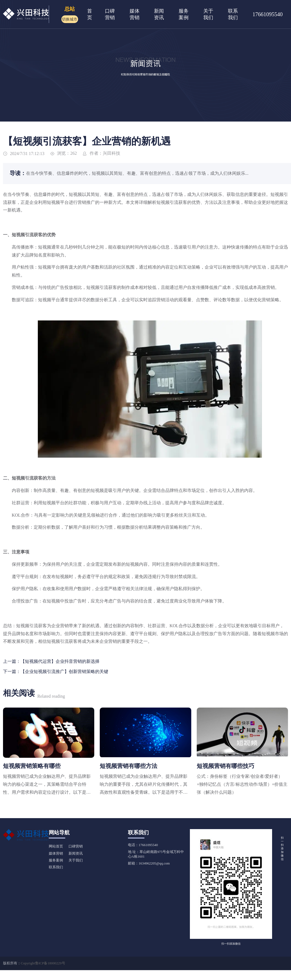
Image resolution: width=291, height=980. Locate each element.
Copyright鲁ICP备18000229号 (43, 963)
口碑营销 (76, 846)
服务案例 (56, 860)
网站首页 (56, 846)
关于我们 (76, 860)
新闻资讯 (76, 854)
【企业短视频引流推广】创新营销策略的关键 (64, 671)
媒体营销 (56, 854)
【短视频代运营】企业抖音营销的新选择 (60, 661)
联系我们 (56, 867)
